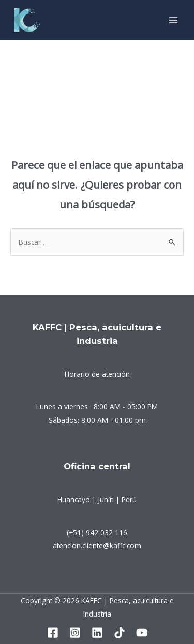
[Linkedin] (97, 633)
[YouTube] (142, 633)
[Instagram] (75, 633)
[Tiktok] (120, 633)
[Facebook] (53, 633)
